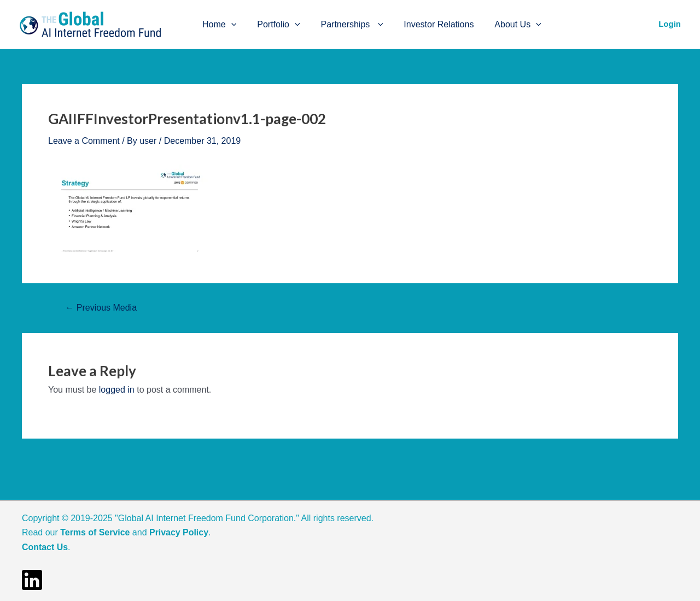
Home (218, 25)
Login (670, 24)
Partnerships (344, 25)
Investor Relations (427, 24)
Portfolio (273, 25)
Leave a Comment (84, 141)
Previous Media (101, 308)
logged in (117, 390)
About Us (503, 25)
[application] (230, 25)
